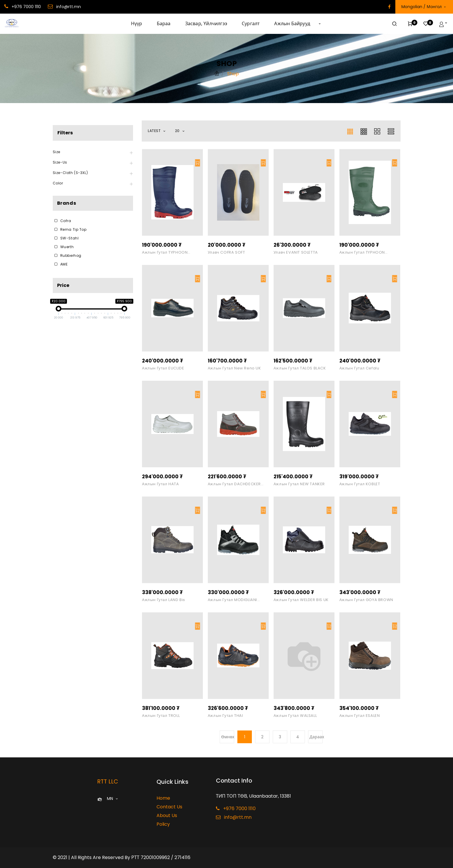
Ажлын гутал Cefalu (359, 368)
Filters (65, 133)
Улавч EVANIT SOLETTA (296, 252)
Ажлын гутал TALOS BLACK (300, 368)
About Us (167, 815)
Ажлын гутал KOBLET (360, 484)
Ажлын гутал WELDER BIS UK (301, 600)
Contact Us (169, 807)
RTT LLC (108, 781)
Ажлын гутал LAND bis (164, 600)
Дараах (316, 737)
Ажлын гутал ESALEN (360, 716)
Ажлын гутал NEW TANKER (299, 484)
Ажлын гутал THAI (225, 716)
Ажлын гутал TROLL (161, 716)
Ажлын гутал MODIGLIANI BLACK (232, 600)
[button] (320, 24)
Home (163, 798)
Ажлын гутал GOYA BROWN (366, 600)
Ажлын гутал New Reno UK (234, 368)
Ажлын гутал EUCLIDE (163, 368)
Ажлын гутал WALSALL (295, 716)
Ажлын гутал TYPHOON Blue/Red (165, 252)
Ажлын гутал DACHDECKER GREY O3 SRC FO (234, 484)
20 (178, 131)
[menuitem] (140, 24)
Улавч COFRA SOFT (226, 252)
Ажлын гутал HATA (161, 484)
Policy (163, 824)
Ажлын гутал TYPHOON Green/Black (362, 252)
